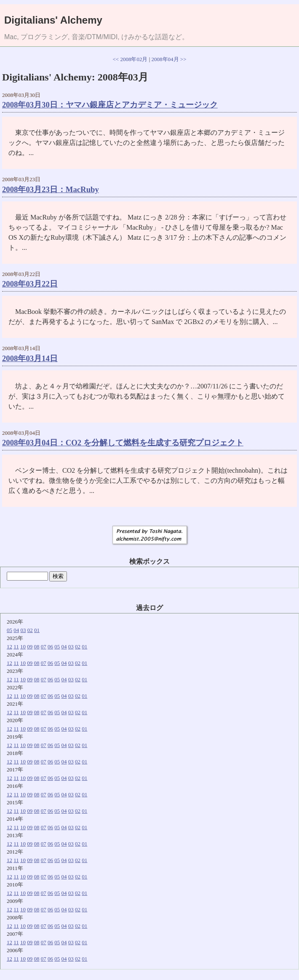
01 (37, 630)
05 (9, 630)
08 (37, 647)
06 (50, 647)
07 (44, 647)
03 (23, 630)
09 (30, 647)
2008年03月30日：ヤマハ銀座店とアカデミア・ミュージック (110, 105)
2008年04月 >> (169, 59)
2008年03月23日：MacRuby (51, 189)
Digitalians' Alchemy (53, 20)
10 (23, 647)
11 (16, 647)
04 (16, 630)
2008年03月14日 (30, 358)
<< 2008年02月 (130, 59)
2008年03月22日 (30, 284)
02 (30, 630)
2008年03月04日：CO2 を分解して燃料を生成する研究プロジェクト (123, 443)
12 (9, 647)
